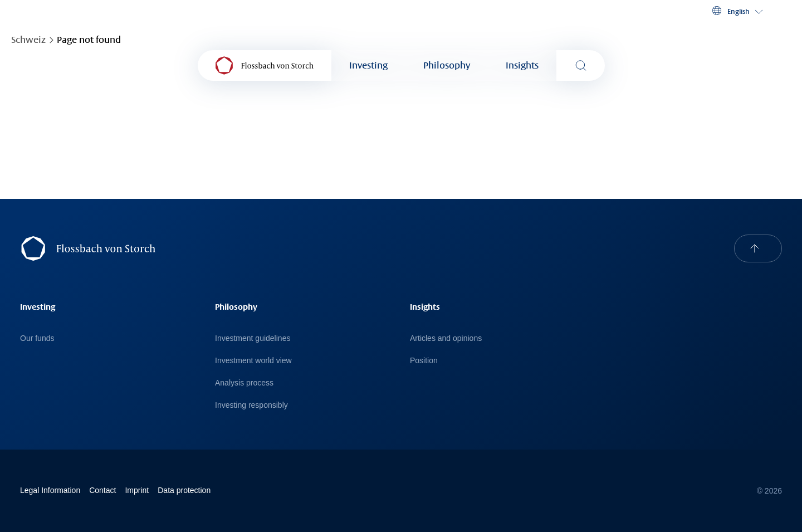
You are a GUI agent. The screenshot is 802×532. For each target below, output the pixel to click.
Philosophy (447, 65)
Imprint (137, 490)
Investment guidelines (253, 338)
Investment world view (253, 360)
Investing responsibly (251, 405)
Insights (522, 65)
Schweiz (28, 40)
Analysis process (244, 383)
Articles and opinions (446, 338)
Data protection (184, 490)
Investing (368, 65)
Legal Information (50, 490)
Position (424, 360)
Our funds (37, 338)
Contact (102, 490)
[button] (737, 11)
